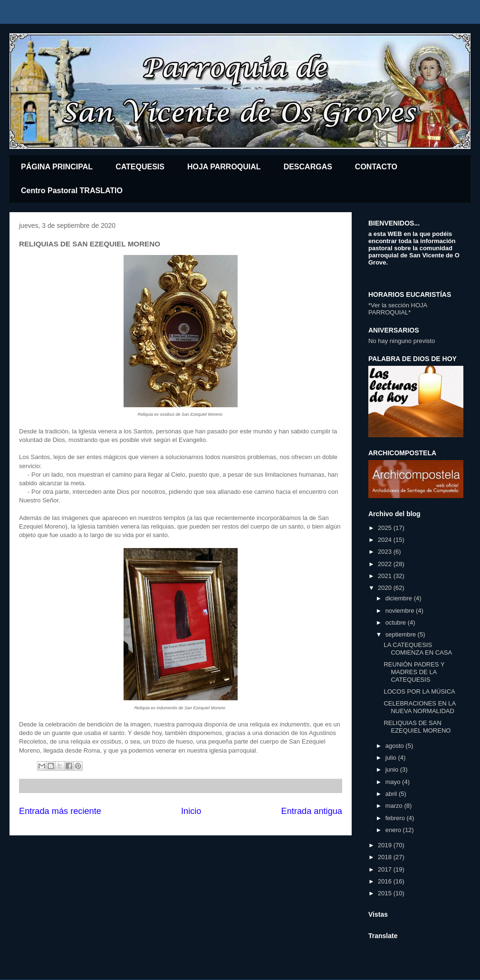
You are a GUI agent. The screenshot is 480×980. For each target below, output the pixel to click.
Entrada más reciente (60, 811)
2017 (386, 869)
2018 (386, 857)
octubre (397, 622)
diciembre (400, 598)
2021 (386, 576)
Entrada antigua (312, 811)
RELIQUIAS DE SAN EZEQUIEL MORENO (417, 727)
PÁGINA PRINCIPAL (57, 167)
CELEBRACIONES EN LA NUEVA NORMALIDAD (419, 707)
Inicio (191, 811)
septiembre (402, 634)
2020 (386, 588)
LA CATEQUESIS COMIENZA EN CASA (418, 649)
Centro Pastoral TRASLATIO (72, 191)
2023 (386, 552)
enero (394, 830)
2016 (386, 881)
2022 (386, 564)
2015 (386, 893)
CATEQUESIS (140, 167)
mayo (394, 782)
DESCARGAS (308, 167)
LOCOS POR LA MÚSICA (419, 691)
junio (393, 769)
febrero (396, 818)
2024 (386, 540)
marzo (395, 806)
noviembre (401, 611)
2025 (386, 528)
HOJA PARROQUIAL (224, 167)
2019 (386, 845)
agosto (396, 746)
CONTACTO (376, 167)
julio (392, 758)
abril (392, 794)
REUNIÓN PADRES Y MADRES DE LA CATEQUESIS (414, 672)
